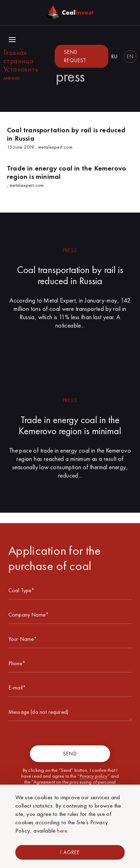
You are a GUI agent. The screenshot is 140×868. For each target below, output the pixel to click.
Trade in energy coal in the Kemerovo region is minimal (70, 425)
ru (115, 57)
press (70, 250)
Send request (75, 56)
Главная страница (18, 57)
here (62, 830)
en (130, 57)
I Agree (70, 852)
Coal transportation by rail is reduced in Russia (70, 275)
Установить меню (21, 73)
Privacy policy (94, 776)
